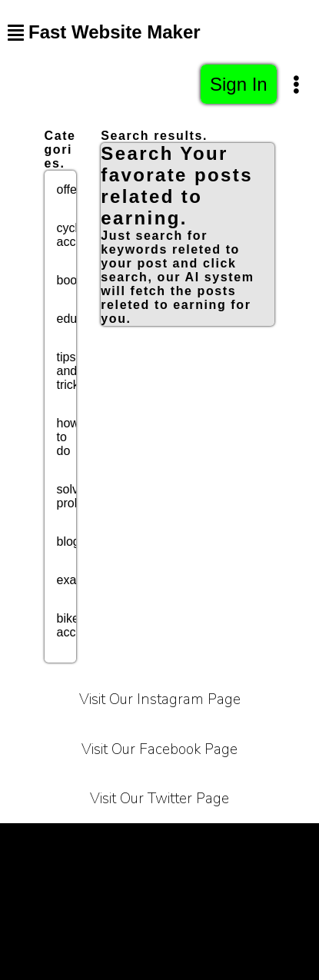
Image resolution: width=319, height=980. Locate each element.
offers (72, 189)
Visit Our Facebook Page (159, 749)
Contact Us (136, 880)
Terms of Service (74, 842)
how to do (68, 437)
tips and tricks (71, 371)
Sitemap (243, 919)
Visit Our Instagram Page (160, 699)
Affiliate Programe (243, 880)
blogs (71, 541)
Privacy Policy (187, 842)
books (73, 280)
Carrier (272, 842)
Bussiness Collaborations (123, 919)
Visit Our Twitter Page (159, 799)
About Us (52, 880)
